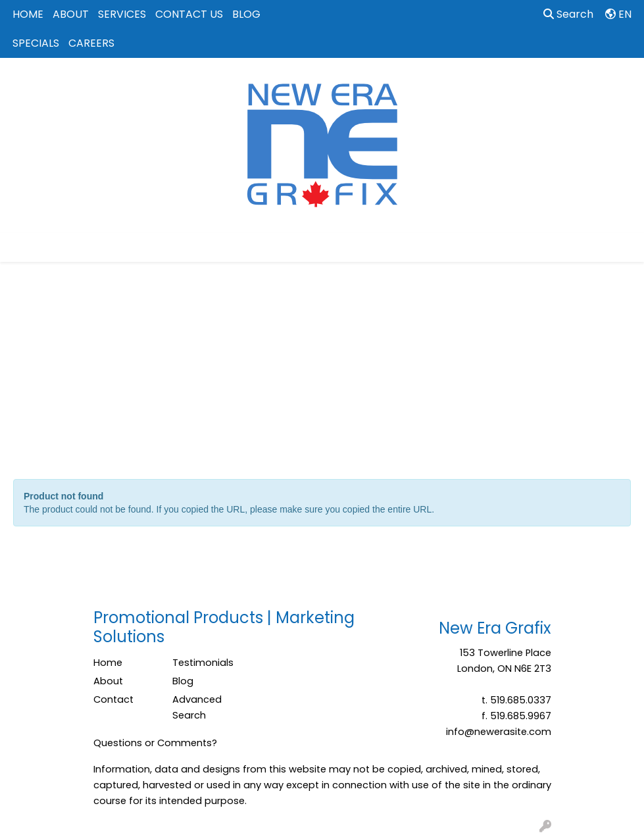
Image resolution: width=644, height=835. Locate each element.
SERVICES (122, 14)
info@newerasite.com (499, 732)
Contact (113, 699)
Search (568, 14)
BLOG (246, 14)
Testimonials (203, 663)
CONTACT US (189, 14)
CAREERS (91, 43)
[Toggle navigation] (20, 247)
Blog (183, 681)
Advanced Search (197, 707)
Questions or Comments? (155, 743)
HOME (28, 14)
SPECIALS (36, 43)
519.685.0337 (521, 700)
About (108, 681)
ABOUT (71, 14)
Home (108, 663)
